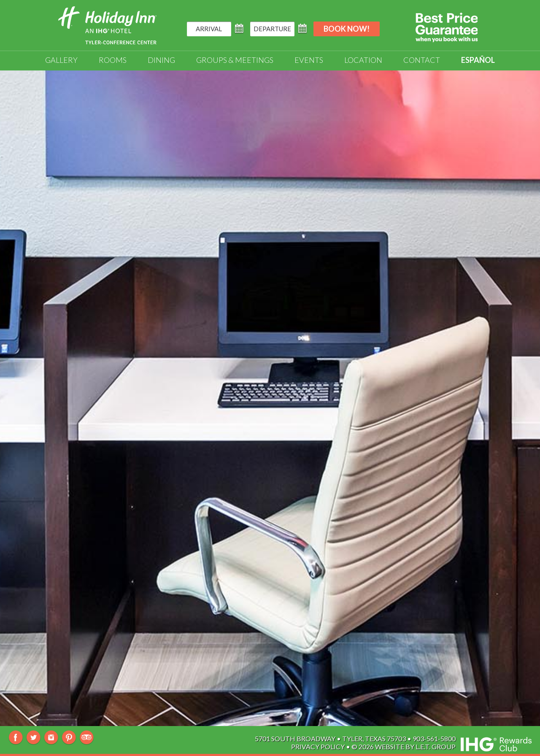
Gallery (61, 60)
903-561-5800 (434, 738)
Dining (161, 60)
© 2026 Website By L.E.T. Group (404, 747)
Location (363, 60)
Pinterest (69, 738)
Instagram (51, 738)
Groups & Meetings (235, 60)
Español (478, 60)
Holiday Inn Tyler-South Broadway (107, 25)
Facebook (16, 738)
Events (309, 60)
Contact (422, 60)
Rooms (113, 60)
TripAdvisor (87, 738)
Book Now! (347, 29)
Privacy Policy (318, 747)
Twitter (34, 738)
